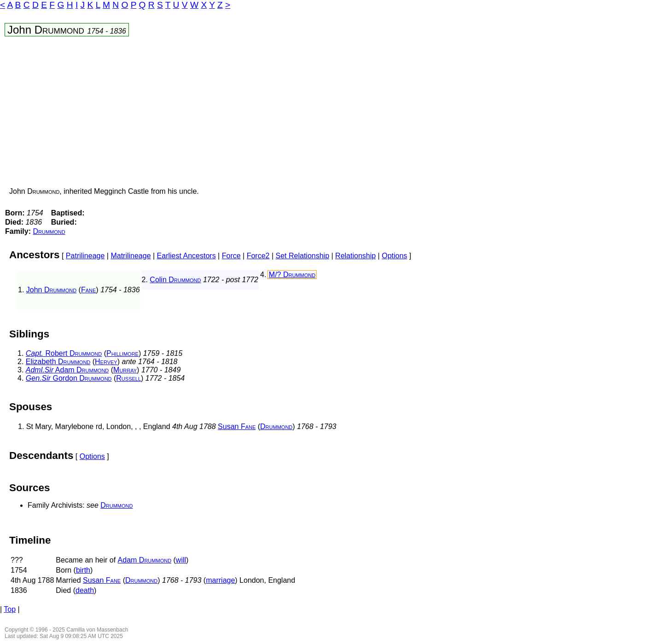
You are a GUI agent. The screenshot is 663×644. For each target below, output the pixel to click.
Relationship (355, 256)
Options (394, 256)
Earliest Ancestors (186, 256)
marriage (220, 580)
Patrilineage (85, 256)
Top (10, 609)
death (85, 590)
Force (231, 256)
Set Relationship (303, 256)
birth (83, 570)
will (181, 560)
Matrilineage (131, 256)
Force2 (258, 256)
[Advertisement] (210, 114)
